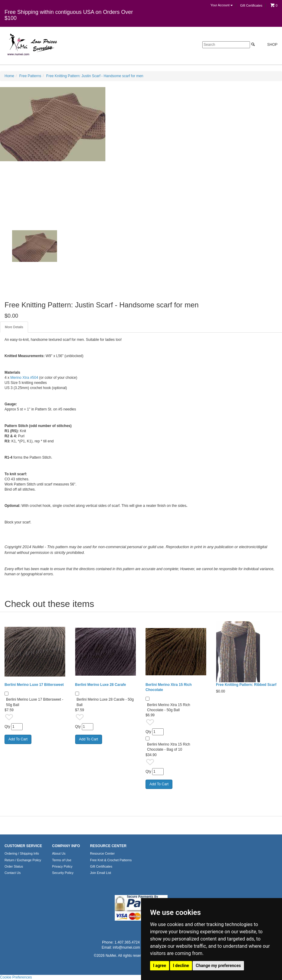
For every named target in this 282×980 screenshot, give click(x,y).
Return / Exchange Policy (23, 860)
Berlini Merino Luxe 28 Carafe (101, 685)
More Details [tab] (14, 327)
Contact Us (13, 873)
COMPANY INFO (66, 846)
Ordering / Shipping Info (22, 853)
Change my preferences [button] (218, 966)
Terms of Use (62, 860)
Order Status (14, 866)
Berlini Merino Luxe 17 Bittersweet (34, 685)
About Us (59, 853)
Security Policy (63, 873)
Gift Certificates (251, 5)
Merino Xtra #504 (24, 378)
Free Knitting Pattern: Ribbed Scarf (246, 685)
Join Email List (101, 873)
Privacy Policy (62, 866)
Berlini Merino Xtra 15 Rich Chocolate (169, 687)
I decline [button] (181, 966)
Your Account (222, 5)
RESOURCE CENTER (108, 846)
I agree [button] (160, 966)
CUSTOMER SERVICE (23, 846)
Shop (269, 44)
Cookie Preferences (16, 977)
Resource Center (102, 853)
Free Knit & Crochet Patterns (111, 860)
